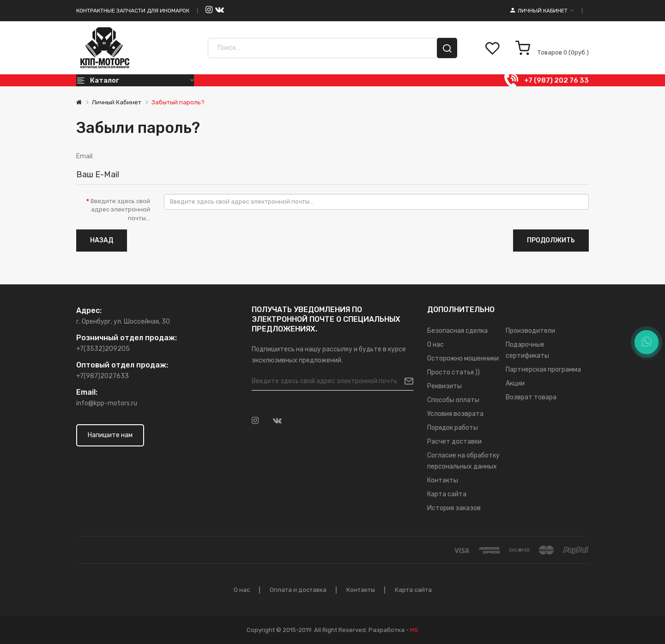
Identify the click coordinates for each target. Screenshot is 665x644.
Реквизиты (444, 386)
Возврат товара (531, 397)
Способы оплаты (453, 400)
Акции (515, 383)
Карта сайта (447, 494)
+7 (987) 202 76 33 (556, 80)
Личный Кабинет (117, 102)
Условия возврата (455, 414)
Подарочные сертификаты (527, 350)
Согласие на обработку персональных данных (463, 461)
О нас (435, 345)
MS (414, 630)
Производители (530, 331)
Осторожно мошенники (463, 358)
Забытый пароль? (178, 102)
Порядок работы (453, 428)
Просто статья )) (453, 372)
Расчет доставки (454, 442)
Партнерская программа (543, 370)
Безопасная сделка (457, 331)
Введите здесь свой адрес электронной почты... (120, 210)
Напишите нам (110, 435)
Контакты (443, 480)
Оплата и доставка (298, 590)
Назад (102, 240)
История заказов (454, 508)
